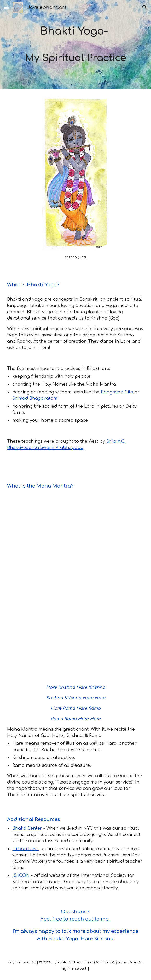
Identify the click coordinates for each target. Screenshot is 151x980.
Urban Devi (26, 849)
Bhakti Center (27, 828)
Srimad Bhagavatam (35, 398)
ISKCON (21, 875)
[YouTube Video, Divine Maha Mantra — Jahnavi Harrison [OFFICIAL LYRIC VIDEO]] (75, 532)
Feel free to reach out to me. (76, 919)
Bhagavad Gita (117, 392)
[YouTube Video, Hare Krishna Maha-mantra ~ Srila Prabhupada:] (75, 623)
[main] (75, 45)
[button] (6, 7)
